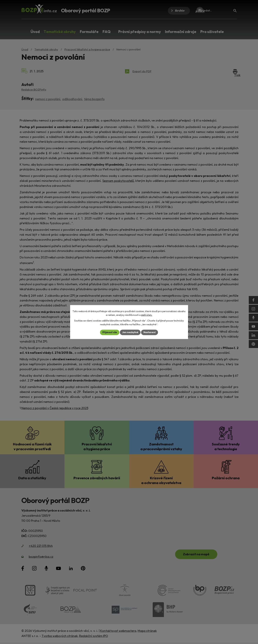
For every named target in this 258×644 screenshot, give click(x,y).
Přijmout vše (110, 332)
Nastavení (150, 332)
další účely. (147, 315)
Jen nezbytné (130, 332)
